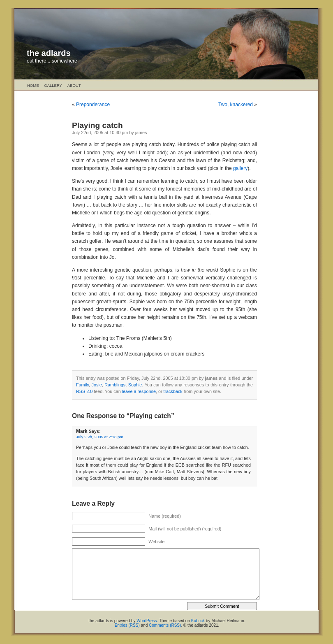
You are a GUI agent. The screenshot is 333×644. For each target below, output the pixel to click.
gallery (240, 168)
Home (33, 85)
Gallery (53, 85)
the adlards (49, 53)
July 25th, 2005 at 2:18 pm (100, 437)
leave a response (139, 391)
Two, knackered (236, 105)
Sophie (135, 385)
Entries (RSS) (127, 625)
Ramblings (115, 385)
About (74, 85)
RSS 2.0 (84, 391)
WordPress (147, 621)
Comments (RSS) (165, 625)
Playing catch (97, 125)
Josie (97, 385)
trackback (173, 391)
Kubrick (198, 621)
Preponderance (93, 105)
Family (82, 385)
